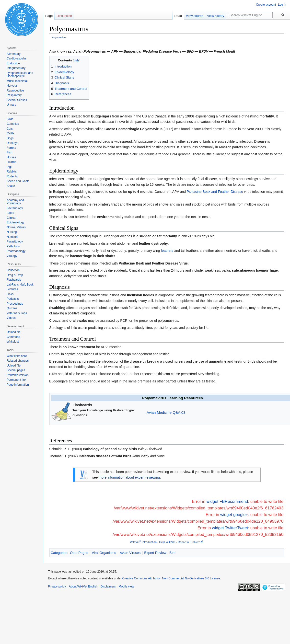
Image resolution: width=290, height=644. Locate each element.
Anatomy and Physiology (15, 202)
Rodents (12, 176)
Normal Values (16, 227)
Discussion (64, 16)
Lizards (11, 162)
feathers (167, 251)
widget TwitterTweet (230, 528)
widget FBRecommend (227, 501)
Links (10, 294)
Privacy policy (57, 586)
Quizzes (12, 308)
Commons (13, 337)
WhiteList (13, 342)
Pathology (13, 246)
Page (49, 16)
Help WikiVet (167, 542)
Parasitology (15, 241)
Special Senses (17, 100)
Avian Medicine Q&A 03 (166, 412)
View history (216, 16)
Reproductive (15, 91)
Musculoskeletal (17, 81)
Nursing (12, 232)
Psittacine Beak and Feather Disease (215, 192)
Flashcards (14, 280)
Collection (13, 270)
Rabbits (12, 172)
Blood (10, 213)
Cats (10, 129)
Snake (11, 186)
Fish (9, 152)
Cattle (10, 133)
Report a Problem (189, 542)
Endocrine (13, 63)
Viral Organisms (104, 553)
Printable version (17, 375)
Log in (282, 5)
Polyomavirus (59, 37)
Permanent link (16, 380)
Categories (59, 553)
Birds (10, 119)
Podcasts (13, 299)
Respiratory (14, 95)
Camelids (13, 124)
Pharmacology (16, 251)
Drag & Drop (15, 275)
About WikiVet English (83, 586)
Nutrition (12, 237)
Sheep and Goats (18, 181)
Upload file (14, 332)
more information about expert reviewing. (130, 477)
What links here (17, 356)
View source (195, 16)
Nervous (12, 86)
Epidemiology (15, 222)
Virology (12, 256)
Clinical (11, 218)
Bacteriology (15, 208)
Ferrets (11, 148)
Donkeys (12, 143)
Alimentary (14, 54)
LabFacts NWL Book (20, 285)
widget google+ (234, 515)
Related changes (18, 361)
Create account (266, 5)
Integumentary (16, 68)
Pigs (9, 167)
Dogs (10, 138)
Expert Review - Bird (160, 553)
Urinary (11, 105)
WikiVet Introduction (143, 542)
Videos (11, 318)
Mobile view (126, 586)
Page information (18, 385)
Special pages (16, 370)
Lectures (12, 289)
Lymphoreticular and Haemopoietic (20, 75)
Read (178, 16)
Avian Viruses (130, 553)
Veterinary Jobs (17, 313)
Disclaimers (108, 586)
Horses (11, 157)
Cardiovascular (16, 58)
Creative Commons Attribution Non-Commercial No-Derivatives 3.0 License (171, 578)
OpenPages (79, 553)
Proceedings (15, 304)
